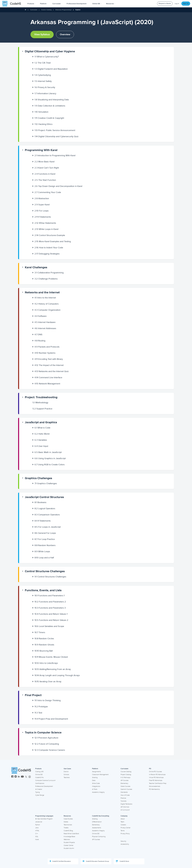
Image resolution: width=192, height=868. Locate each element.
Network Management (47, 384)
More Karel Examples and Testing (53, 241)
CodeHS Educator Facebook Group (96, 861)
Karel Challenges (36, 267)
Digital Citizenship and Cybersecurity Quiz (57, 136)
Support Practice (42, 409)
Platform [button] (44, 4)
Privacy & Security (45, 87)
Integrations (96, 786)
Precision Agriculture (46, 738)
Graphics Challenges (38, 478)
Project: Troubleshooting (41, 397)
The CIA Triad (43, 63)
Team (122, 822)
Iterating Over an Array (48, 681)
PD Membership (154, 789)
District (66, 772)
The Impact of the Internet (49, 365)
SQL (37, 837)
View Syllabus (42, 35)
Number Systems (45, 353)
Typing (37, 792)
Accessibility (125, 844)
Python (38, 825)
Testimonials (68, 825)
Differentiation (97, 822)
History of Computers (47, 304)
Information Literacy (45, 93)
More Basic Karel (45, 162)
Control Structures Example (50, 235)
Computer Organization (48, 310)
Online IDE (39, 775)
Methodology (40, 403)
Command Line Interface (48, 377)
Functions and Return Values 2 (51, 620)
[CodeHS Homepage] (13, 4)
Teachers (67, 778)
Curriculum (34, 10)
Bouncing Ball (44, 651)
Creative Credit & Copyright (49, 118)
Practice (123, 798)
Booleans (40, 502)
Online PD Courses (155, 772)
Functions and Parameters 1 (50, 596)
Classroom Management (100, 775)
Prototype (41, 707)
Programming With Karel (41, 150)
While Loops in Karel (46, 229)
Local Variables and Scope (49, 626)
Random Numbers (45, 545)
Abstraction (42, 198)
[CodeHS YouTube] (22, 777)
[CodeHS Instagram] (16, 777)
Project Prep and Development (51, 719)
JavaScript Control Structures (44, 497)
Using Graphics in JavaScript (50, 458)
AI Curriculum (125, 810)
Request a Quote (165, 3)
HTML (37, 831)
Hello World (42, 434)
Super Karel (42, 205)
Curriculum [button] (57, 4)
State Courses (125, 786)
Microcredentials (155, 786)
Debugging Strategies (47, 254)
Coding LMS (39, 772)
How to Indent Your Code (49, 248)
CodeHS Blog (68, 831)
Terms (123, 831)
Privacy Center (126, 828)
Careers (123, 825)
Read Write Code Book (71, 834)
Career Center (69, 845)
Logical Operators (45, 508)
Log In (177, 4)
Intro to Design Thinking (48, 700)
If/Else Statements (45, 223)
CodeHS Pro (39, 778)
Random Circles (44, 639)
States (66, 822)
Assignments (96, 772)
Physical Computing (99, 837)
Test (38, 713)
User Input (41, 446)
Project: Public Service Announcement (55, 130)
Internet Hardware (45, 322)
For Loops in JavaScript (48, 527)
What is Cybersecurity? (47, 57)
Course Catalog (46, 10)
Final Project (33, 695)
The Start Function (45, 180)
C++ (37, 834)
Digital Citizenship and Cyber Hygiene (50, 51)
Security (123, 841)
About (123, 819)
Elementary (124, 783)
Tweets (66, 828)
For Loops (42, 211)
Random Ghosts (44, 645)
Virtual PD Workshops (156, 778)
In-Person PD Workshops (157, 775)
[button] (32, 4)
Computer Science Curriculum (45, 780)
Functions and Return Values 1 (51, 614)
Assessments (97, 828)
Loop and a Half (44, 558)
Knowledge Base (69, 837)
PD (150, 769)
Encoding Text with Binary (49, 359)
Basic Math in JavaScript (48, 452)
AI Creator (39, 789)
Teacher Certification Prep (158, 783)
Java (37, 828)
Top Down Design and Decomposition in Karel (58, 186)
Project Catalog (126, 775)
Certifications (40, 783)
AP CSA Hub (125, 807)
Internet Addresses (45, 328)
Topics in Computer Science (43, 733)
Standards (124, 792)
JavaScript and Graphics (41, 422)
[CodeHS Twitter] (26, 777)
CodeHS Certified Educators (60, 861)
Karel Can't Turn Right (47, 168)
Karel (37, 840)
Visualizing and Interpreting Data (52, 100)
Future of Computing (47, 744)
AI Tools (95, 789)
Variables (41, 440)
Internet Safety (43, 81)
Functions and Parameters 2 (50, 602)
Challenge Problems (46, 279)
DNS (38, 334)
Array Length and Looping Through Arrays (57, 675)
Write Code (96, 783)
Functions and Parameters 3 (50, 608)
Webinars (67, 840)
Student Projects (69, 842)
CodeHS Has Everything (101, 816)
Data (94, 780)
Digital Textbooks (126, 804)
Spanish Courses (126, 789)
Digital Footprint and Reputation (51, 69)
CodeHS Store (122, 861)
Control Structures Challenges (45, 571)
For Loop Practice (45, 539)
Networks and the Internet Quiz (52, 371)
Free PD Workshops (156, 780)
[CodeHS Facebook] (12, 777)
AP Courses (125, 780)
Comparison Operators (47, 515)
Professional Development (44, 786)
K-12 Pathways (125, 778)
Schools (66, 775)
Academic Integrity (98, 792)
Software (41, 316)
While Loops (42, 551)
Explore (78, 10)
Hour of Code (125, 795)
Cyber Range (40, 795)
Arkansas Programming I (63, 10)
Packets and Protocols (47, 347)
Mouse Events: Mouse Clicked (51, 657)
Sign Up (186, 3)
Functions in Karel (45, 174)
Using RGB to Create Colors (50, 465)
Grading (95, 778)
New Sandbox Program (44, 819)
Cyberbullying (43, 75)
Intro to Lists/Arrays (46, 663)
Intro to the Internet (45, 298)
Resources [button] (111, 4)
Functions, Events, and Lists (43, 590)
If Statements (43, 217)
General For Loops (45, 533)
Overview (65, 35)
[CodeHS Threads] (30, 777)
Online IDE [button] (97, 4)
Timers (40, 632)
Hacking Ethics (43, 124)
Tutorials (123, 801)
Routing (40, 341)
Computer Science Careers (50, 750)
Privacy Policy (125, 834)
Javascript (39, 822)
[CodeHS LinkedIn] (19, 777)
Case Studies (68, 819)
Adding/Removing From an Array (53, 669)
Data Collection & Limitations (50, 106)
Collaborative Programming (49, 273)
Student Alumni (69, 848)
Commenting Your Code (48, 192)
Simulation (41, 112)
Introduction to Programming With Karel (55, 155)
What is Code (42, 428)
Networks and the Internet (42, 292)
